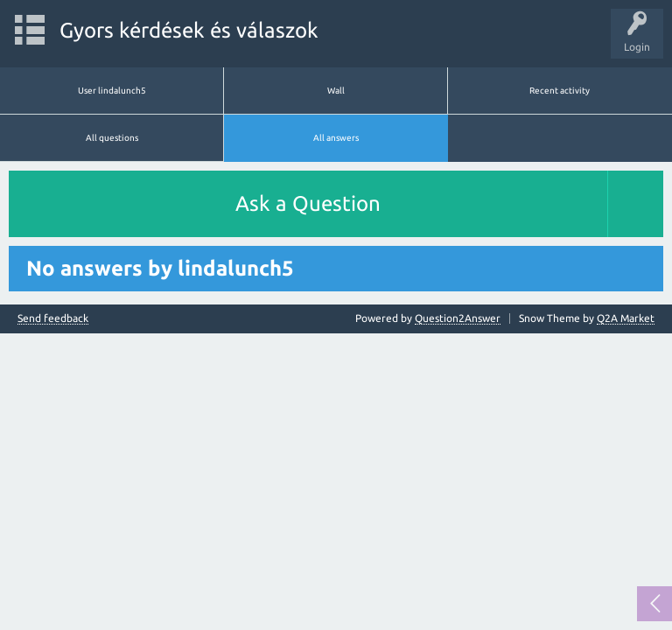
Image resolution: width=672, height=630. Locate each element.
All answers (336, 138)
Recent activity (560, 91)
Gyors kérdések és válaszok (189, 30)
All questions (112, 138)
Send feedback (53, 318)
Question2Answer (458, 318)
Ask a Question (308, 203)
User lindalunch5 (112, 91)
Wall (336, 91)
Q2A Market (626, 318)
